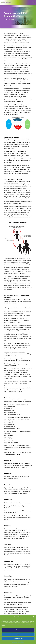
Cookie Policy (14, 642)
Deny (18, 634)
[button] (34, 617)
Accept (18, 630)
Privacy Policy (21, 642)
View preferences (18, 638)
